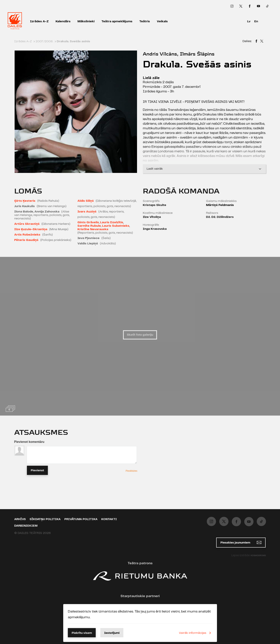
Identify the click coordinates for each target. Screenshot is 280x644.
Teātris (145, 21)
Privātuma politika (81, 519)
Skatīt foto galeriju (140, 335)
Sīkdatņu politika (45, 519)
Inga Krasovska (155, 229)
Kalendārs (63, 21)
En (256, 21)
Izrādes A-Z (39, 21)
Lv (249, 21)
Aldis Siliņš (86, 201)
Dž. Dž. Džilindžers (220, 217)
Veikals (162, 21)
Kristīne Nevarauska (93, 229)
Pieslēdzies (132, 471)
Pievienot (37, 471)
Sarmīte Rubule (89, 226)
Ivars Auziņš (87, 212)
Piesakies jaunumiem (241, 542)
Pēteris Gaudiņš (26, 240)
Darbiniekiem (26, 526)
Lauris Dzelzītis (112, 222)
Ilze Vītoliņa (152, 217)
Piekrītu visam (82, 633)
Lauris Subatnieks (116, 226)
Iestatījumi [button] (112, 633)
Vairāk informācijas (196, 633)
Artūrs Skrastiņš (27, 224)
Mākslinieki (86, 21)
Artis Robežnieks (27, 235)
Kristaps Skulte (155, 205)
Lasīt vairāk (204, 169)
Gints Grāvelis (88, 222)
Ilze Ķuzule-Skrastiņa (31, 229)
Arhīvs (20, 519)
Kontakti (109, 519)
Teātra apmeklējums (117, 21)
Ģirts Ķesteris (25, 201)
